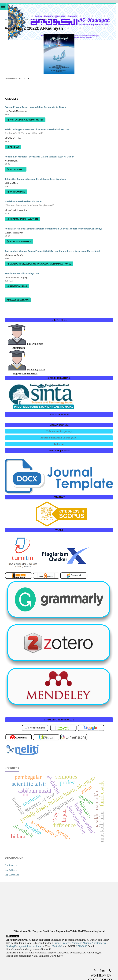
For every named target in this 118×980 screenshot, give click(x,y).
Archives (18, 19)
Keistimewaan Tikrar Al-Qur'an (22, 273)
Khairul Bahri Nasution (23, 219)
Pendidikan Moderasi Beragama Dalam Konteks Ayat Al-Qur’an (40, 157)
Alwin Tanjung (18, 286)
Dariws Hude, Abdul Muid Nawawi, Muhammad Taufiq (40, 264)
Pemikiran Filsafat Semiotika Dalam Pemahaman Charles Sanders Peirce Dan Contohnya (54, 229)
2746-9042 (57, 946)
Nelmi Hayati (17, 169)
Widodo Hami (17, 192)
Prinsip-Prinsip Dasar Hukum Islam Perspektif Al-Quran (35, 107)
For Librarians (12, 875)
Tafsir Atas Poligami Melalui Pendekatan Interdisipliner (35, 179)
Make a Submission (18, 300)
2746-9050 (82, 946)
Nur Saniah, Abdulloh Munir (26, 120)
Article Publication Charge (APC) (59, 438)
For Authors (11, 870)
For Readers (11, 865)
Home (8, 19)
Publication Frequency (59, 431)
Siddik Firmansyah (20, 241)
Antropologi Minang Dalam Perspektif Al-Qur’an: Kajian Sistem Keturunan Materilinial (52, 251)
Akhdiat (14, 147)
